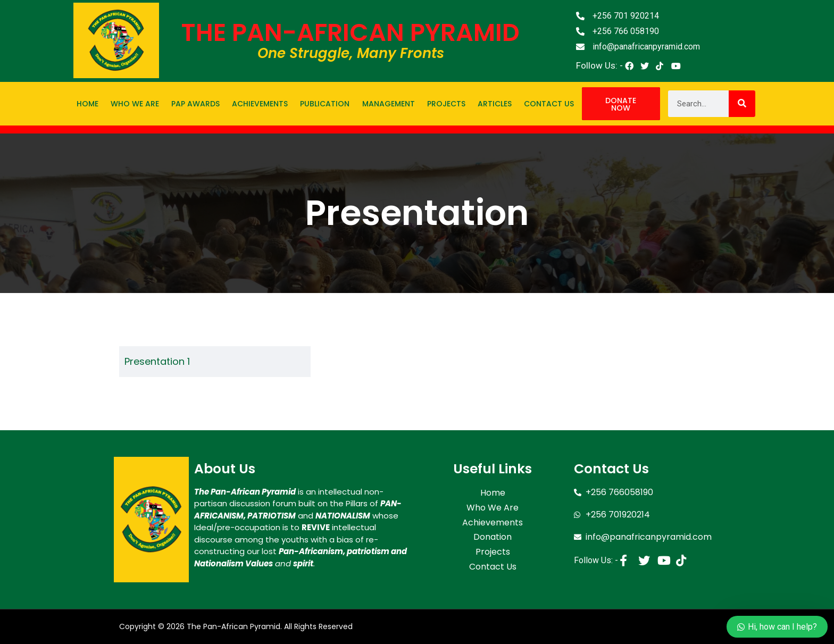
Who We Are (135, 104)
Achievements (260, 104)
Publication (325, 104)
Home (87, 104)
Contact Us (549, 104)
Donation (493, 534)
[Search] (742, 104)
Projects (446, 104)
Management (389, 104)
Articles (495, 104)
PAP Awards (195, 104)
